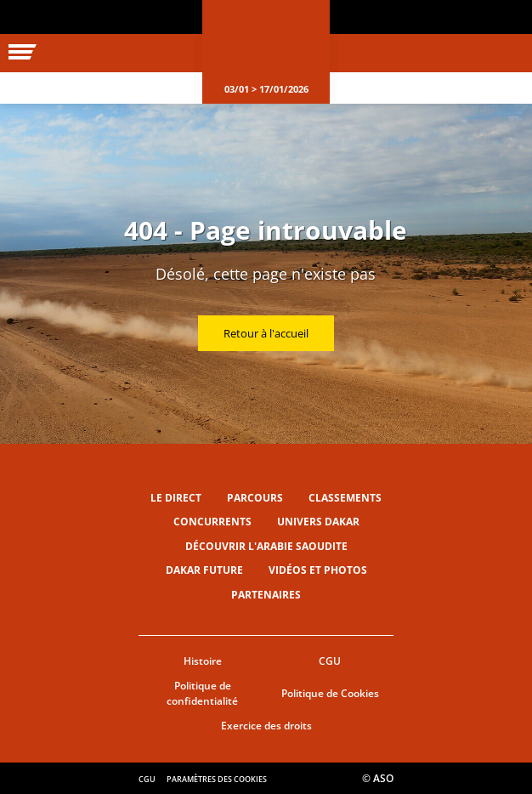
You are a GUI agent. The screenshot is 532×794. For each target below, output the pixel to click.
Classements (345, 498)
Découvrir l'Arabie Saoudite (266, 546)
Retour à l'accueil (266, 333)
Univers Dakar (318, 522)
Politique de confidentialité (202, 694)
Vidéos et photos (318, 570)
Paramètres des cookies (217, 779)
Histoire (203, 661)
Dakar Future (204, 570)
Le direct (176, 498)
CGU (330, 661)
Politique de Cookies (330, 693)
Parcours (255, 498)
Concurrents (212, 522)
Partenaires (266, 595)
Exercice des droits (266, 726)
